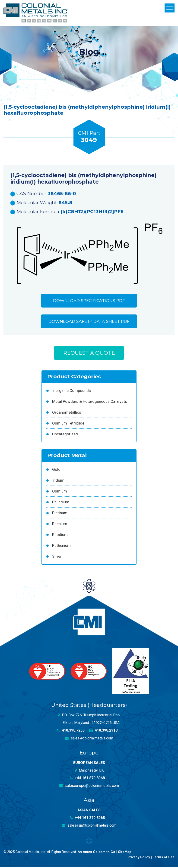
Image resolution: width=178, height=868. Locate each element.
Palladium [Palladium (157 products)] (61, 503)
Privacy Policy (138, 858)
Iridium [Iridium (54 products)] (58, 482)
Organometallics (67, 414)
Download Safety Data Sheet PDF (89, 322)
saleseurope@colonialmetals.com (89, 787)
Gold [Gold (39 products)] (56, 471)
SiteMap (125, 853)
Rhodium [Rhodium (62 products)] (60, 536)
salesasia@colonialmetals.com (89, 827)
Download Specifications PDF (89, 301)
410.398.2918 (103, 732)
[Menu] (170, 8)
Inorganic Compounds (72, 392)
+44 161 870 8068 (87, 779)
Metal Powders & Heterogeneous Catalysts (90, 403)
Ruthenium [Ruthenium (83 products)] (61, 547)
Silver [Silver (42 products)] (57, 558)
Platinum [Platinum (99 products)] (60, 514)
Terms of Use (164, 858)
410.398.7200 (71, 732)
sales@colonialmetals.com (89, 740)
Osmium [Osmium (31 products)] (60, 492)
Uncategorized (65, 435)
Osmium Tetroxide (68, 425)
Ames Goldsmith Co (99, 853)
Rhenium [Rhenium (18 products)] (60, 525)
